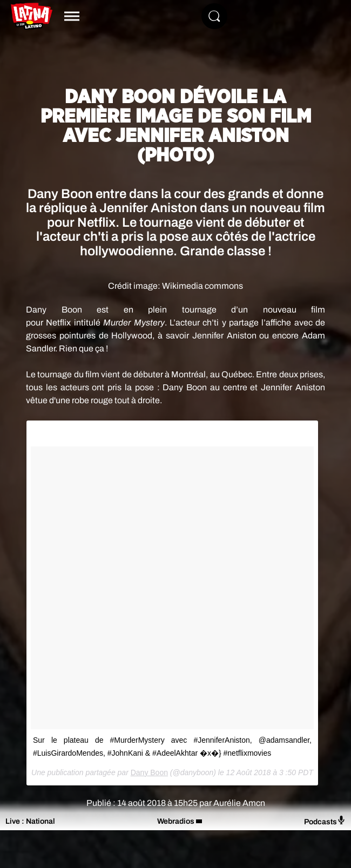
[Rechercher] (214, 16)
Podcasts (325, 821)
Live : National (30, 821)
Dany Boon (149, 772)
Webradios (176, 821)
